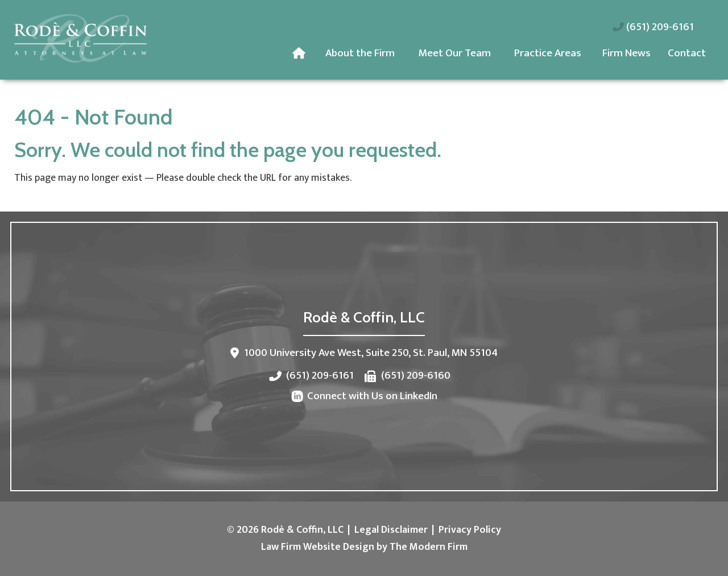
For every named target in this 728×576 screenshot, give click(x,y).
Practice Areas (548, 53)
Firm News (626, 53)
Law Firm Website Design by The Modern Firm (364, 547)
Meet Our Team (455, 53)
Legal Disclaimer (391, 530)
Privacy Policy (470, 530)
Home (301, 53)
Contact (687, 53)
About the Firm (360, 53)
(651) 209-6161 (660, 27)
